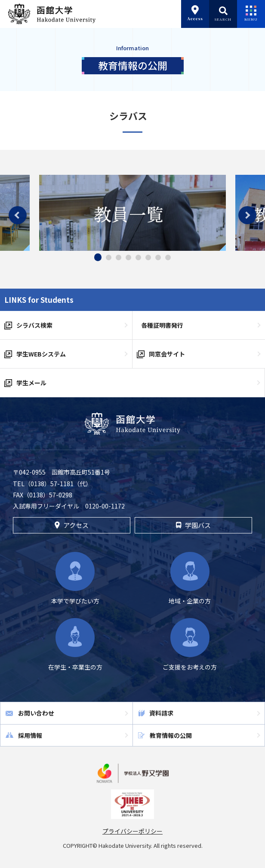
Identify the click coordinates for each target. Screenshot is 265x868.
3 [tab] (119, 257)
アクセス (72, 525)
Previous (18, 215)
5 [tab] (138, 257)
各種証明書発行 (162, 325)
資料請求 (161, 713)
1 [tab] (98, 257)
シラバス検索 (34, 325)
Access (195, 13)
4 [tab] (128, 257)
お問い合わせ (36, 713)
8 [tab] (168, 257)
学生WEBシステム (41, 354)
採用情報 (30, 735)
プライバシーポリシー (132, 831)
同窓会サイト (167, 354)
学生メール (31, 383)
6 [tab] (148, 257)
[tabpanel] (132, 213)
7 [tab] (158, 257)
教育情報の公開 (171, 735)
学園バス (193, 525)
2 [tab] (109, 257)
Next (247, 215)
